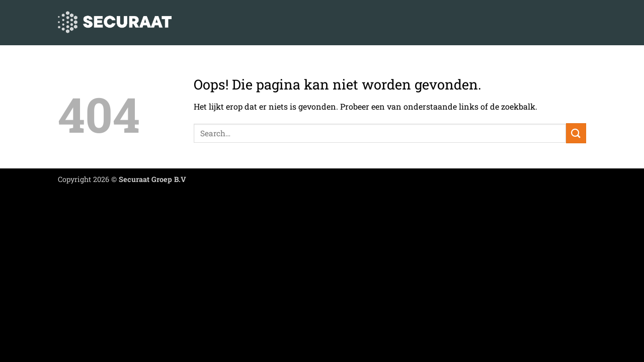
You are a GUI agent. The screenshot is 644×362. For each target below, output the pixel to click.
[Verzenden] (576, 133)
